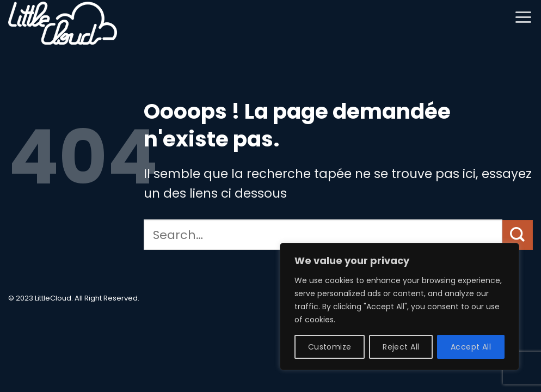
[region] (399, 307)
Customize (330, 347)
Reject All (401, 347)
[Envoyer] (518, 235)
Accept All (471, 347)
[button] (523, 17)
